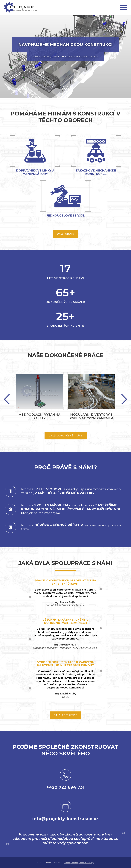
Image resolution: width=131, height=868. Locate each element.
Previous (124, 399)
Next (7, 399)
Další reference (65, 715)
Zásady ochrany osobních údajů (79, 863)
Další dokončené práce (66, 436)
